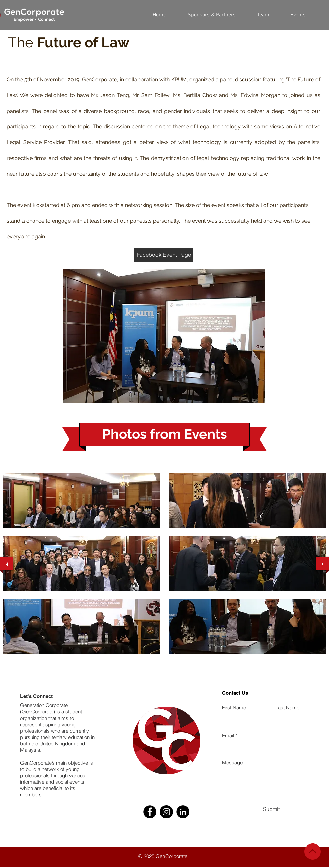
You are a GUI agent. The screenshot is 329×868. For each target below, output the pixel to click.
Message (232, 762)
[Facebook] (150, 812)
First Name (234, 708)
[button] (263, 15)
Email (228, 735)
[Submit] (271, 809)
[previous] (7, 564)
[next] (322, 564)
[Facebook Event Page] (164, 255)
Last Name (287, 708)
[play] (315, 659)
